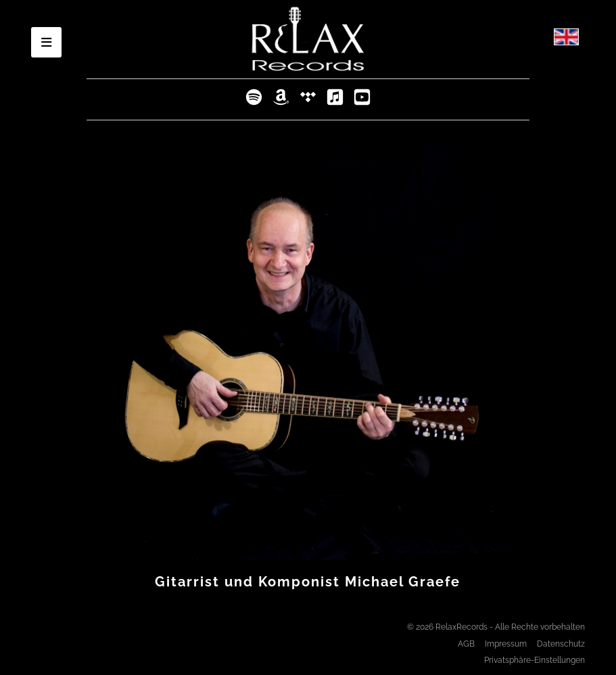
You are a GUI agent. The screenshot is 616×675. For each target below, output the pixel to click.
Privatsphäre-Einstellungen (535, 660)
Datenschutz (561, 644)
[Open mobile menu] (46, 42)
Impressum (506, 644)
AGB (466, 644)
